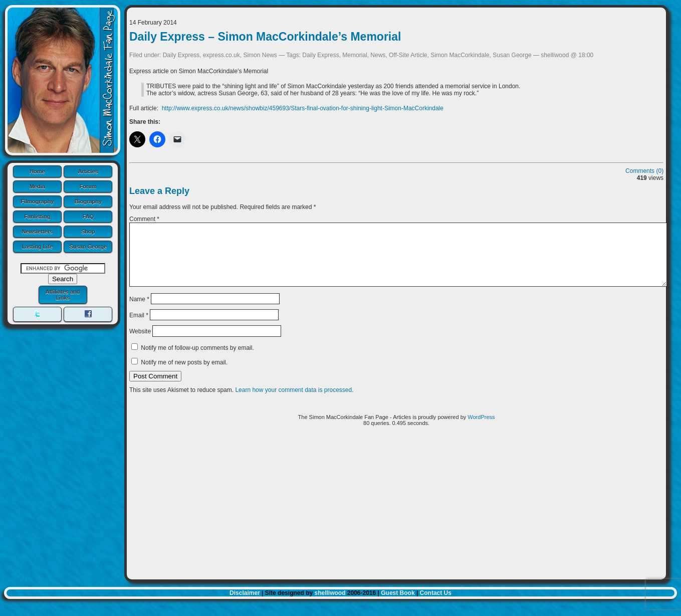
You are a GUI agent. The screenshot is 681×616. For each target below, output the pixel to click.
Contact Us (436, 605)
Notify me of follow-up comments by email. (197, 360)
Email (139, 327)
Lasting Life (37, 247)
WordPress (481, 429)
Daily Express (181, 55)
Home (37, 171)
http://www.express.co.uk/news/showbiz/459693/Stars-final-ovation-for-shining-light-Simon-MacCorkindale (303, 108)
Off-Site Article (408, 55)
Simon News (260, 55)
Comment (144, 219)
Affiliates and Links (62, 295)
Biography (88, 201)
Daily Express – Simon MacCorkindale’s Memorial (265, 37)
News (378, 55)
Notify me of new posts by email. (184, 374)
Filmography (37, 201)
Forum (88, 186)
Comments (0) (644, 171)
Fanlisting (37, 217)
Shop (88, 232)
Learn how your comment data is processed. (294, 402)
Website (140, 343)
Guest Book (398, 605)
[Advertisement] (396, 519)
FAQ (88, 217)
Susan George (88, 247)
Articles (88, 171)
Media (37, 186)
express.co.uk (221, 55)
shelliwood (330, 605)
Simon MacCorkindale (460, 55)
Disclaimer (245, 605)
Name (139, 311)
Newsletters (37, 232)
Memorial (355, 55)
